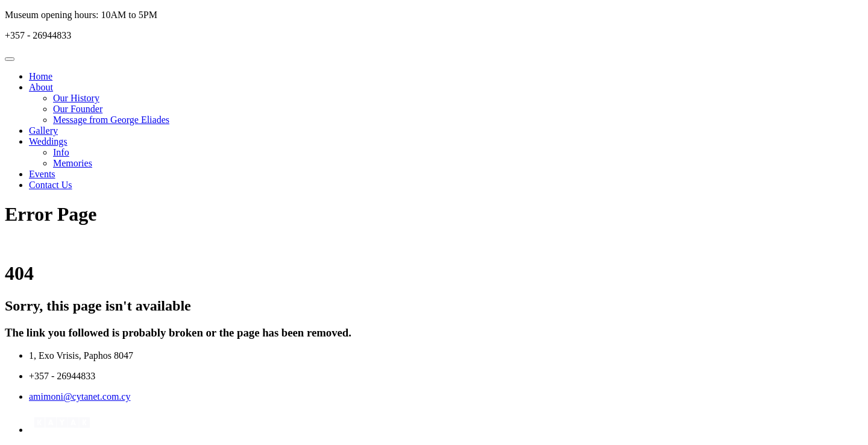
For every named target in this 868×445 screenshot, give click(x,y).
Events (42, 174)
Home (41, 76)
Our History (76, 98)
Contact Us (51, 185)
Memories (73, 163)
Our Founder (78, 109)
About (41, 87)
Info (61, 152)
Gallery (43, 131)
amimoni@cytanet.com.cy (80, 396)
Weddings (48, 141)
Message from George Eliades (111, 120)
